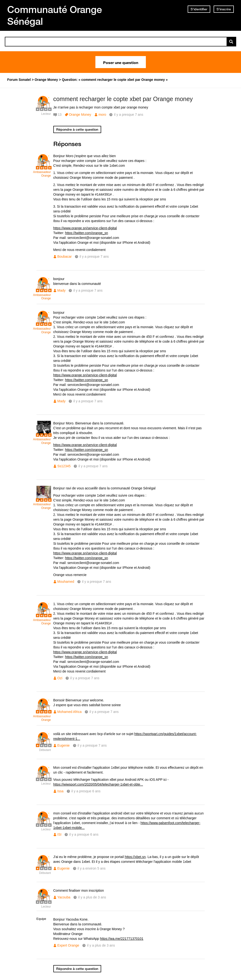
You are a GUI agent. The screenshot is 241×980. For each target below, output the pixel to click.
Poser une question (121, 62)
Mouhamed (66, 582)
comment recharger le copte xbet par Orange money (123, 99)
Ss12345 (64, 466)
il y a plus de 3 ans (92, 897)
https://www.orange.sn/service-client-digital (85, 228)
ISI (59, 834)
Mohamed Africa (70, 712)
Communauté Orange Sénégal (55, 15)
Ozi (60, 678)
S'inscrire (224, 9)
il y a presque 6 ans (86, 791)
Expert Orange (68, 945)
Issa (61, 791)
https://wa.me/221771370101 (122, 939)
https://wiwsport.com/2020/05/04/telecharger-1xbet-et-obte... (98, 784)
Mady (62, 290)
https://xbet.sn (135, 857)
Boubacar (65, 256)
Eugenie (64, 745)
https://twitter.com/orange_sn (87, 233)
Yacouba (64, 897)
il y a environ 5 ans (92, 868)
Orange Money (80, 115)
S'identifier (199, 9)
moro (102, 115)
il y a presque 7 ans (94, 256)
